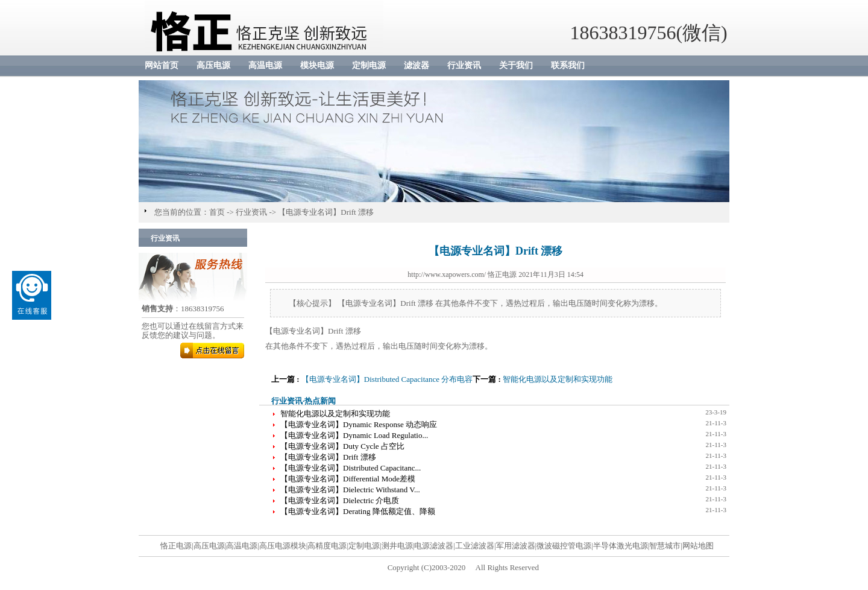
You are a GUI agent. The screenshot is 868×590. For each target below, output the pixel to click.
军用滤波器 (516, 546)
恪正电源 (176, 546)
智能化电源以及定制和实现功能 (558, 379)
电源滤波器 (434, 546)
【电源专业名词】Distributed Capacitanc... (351, 468)
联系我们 (568, 65)
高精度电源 (327, 546)
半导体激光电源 (621, 546)
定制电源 (369, 65)
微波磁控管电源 (564, 546)
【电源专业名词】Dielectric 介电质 (340, 500)
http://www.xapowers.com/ (447, 274)
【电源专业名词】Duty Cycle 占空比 (342, 446)
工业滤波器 (475, 546)
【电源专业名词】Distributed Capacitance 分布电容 (387, 379)
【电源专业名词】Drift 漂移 (326, 212)
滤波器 (417, 65)
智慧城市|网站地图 (681, 546)
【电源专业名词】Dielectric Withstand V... (350, 490)
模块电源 (317, 65)
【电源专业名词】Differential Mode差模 (348, 479)
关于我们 (516, 65)
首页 (217, 212)
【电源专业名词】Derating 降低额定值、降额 (358, 511)
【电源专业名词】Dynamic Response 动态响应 (359, 424)
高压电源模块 (283, 546)
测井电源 (397, 546)
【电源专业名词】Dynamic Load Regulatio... (354, 435)
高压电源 (213, 65)
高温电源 (265, 65)
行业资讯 (464, 65)
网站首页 (162, 65)
